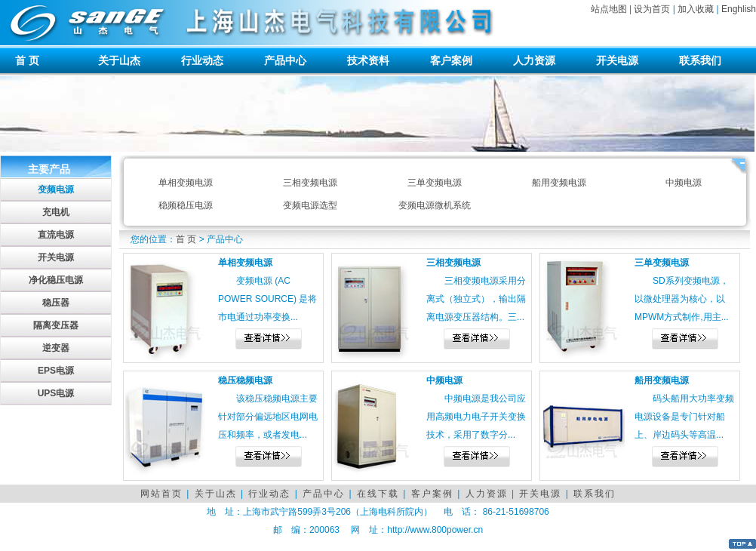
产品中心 (285, 60)
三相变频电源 (310, 183)
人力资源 (534, 60)
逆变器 (56, 348)
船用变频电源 (559, 183)
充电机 (56, 212)
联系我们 (700, 60)
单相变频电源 (186, 183)
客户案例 (451, 60)
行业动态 (202, 60)
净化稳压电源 (56, 280)
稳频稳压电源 (186, 205)
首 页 (27, 60)
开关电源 (617, 60)
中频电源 (684, 183)
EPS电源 (56, 371)
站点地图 (609, 9)
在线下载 (378, 494)
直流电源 (56, 235)
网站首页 (161, 494)
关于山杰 (119, 60)
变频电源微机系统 (435, 205)
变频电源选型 (310, 205)
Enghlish (739, 9)
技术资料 (368, 60)
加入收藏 (696, 9)
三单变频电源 (435, 183)
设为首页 (652, 9)
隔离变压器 (56, 325)
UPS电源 (56, 393)
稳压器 (56, 303)
